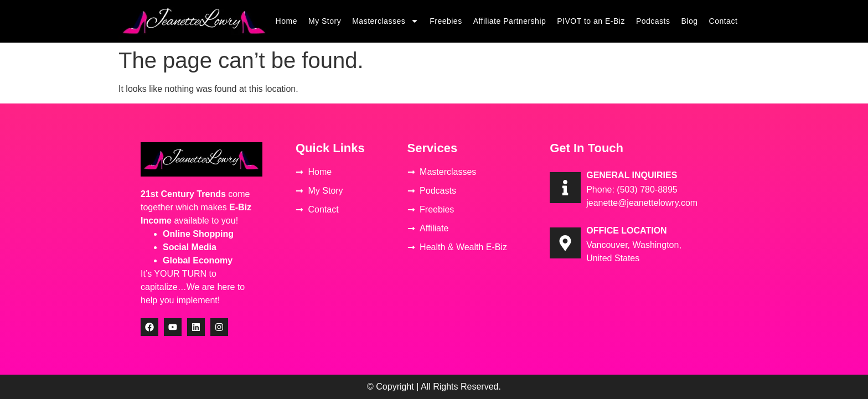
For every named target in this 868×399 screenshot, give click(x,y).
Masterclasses (385, 21)
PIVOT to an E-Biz (591, 21)
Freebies (446, 21)
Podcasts (653, 21)
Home (286, 21)
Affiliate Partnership (510, 21)
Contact (724, 21)
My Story (325, 21)
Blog (690, 21)
